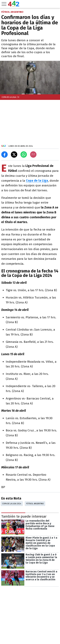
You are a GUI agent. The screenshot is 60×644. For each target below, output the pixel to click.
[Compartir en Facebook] (4, 154)
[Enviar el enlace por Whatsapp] (24, 154)
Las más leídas (13, 634)
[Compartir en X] (14, 154)
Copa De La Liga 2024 (12, 504)
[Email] (33, 154)
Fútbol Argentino (35, 504)
